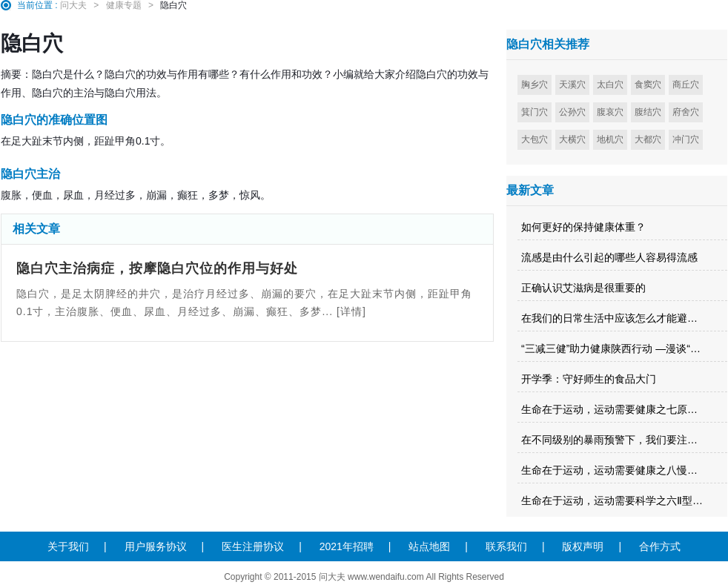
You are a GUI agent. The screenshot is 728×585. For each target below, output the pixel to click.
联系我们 (506, 546)
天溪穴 (572, 85)
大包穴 (535, 139)
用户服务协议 (156, 546)
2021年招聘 (347, 546)
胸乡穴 (535, 85)
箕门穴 (535, 112)
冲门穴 (686, 139)
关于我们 (68, 546)
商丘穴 (686, 85)
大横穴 (572, 139)
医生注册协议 (253, 546)
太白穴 (610, 85)
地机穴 (610, 139)
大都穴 (648, 139)
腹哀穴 (610, 112)
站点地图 (429, 546)
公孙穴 (572, 112)
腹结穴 (648, 112)
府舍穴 (686, 112)
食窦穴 (648, 85)
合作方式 (660, 546)
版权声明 (583, 546)
